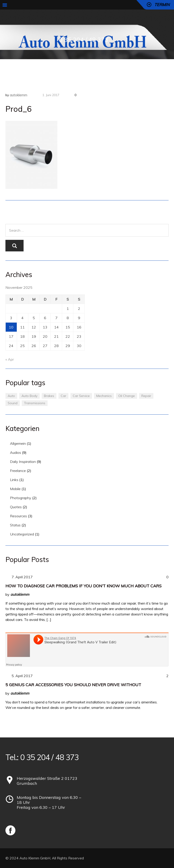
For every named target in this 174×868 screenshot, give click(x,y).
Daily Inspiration (23, 462)
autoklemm (18, 95)
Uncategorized (22, 534)
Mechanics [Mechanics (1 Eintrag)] (104, 396)
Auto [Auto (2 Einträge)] (11, 396)
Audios (16, 452)
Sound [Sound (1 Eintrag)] (13, 403)
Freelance (18, 471)
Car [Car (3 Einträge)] (63, 396)
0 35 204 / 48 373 (84, 40)
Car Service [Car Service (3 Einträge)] (81, 396)
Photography (21, 498)
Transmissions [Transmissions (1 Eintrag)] (35, 403)
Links (14, 480)
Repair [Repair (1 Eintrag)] (146, 396)
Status (15, 525)
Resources (18, 516)
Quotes (16, 507)
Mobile (15, 489)
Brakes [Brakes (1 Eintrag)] (49, 396)
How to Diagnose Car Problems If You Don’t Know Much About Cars (83, 586)
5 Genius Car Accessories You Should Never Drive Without (73, 685)
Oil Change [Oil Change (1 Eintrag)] (127, 396)
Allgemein (18, 443)
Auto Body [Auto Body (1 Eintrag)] (29, 396)
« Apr (10, 359)
